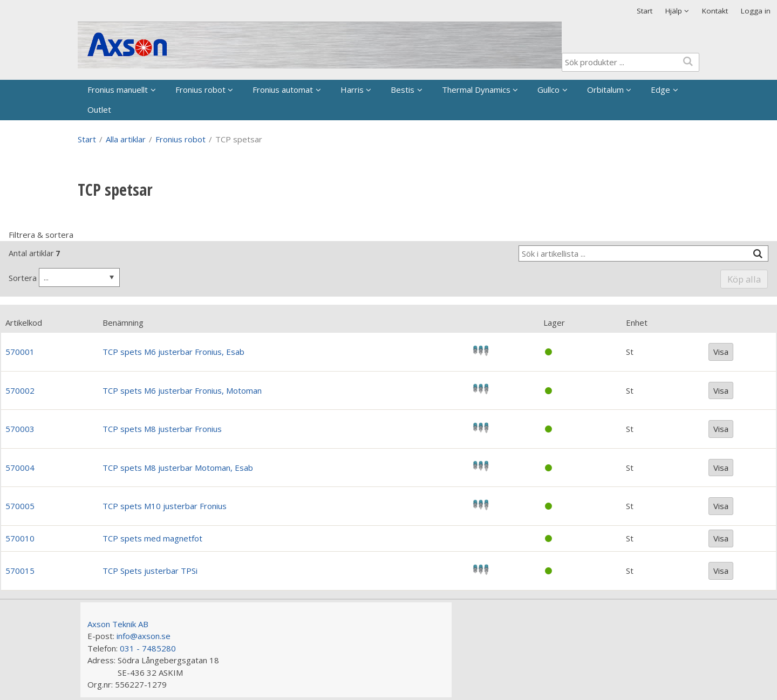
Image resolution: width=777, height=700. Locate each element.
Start (645, 11)
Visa (721, 352)
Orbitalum (605, 90)
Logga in (756, 11)
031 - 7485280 (148, 648)
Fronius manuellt (118, 90)
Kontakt (715, 11)
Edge (660, 90)
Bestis (403, 90)
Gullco (548, 90)
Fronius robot (200, 90)
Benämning (123, 322)
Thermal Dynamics (476, 90)
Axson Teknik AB (118, 624)
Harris (352, 90)
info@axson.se (144, 636)
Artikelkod (24, 322)
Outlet (99, 109)
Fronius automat (283, 90)
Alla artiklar (126, 139)
